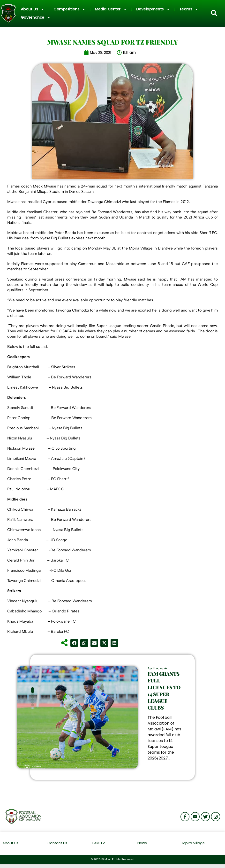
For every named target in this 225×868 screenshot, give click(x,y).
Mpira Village (194, 847)
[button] (74, 643)
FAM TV (99, 847)
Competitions (70, 9)
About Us (33, 9)
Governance (36, 17)
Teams (189, 9)
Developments (153, 9)
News (142, 847)
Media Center (111, 9)
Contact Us (58, 847)
